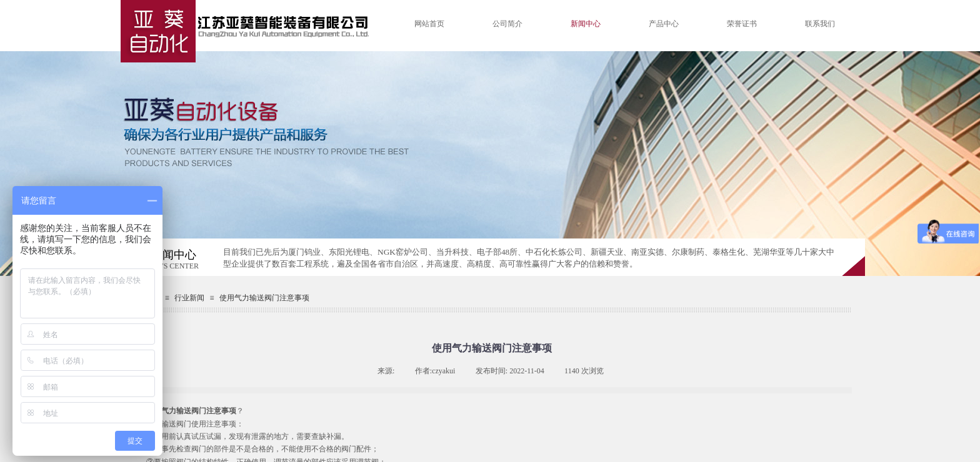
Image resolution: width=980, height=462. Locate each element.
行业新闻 (189, 298)
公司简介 (507, 24)
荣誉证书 (742, 24)
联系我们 (820, 24)
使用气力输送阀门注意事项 (264, 298)
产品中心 (664, 24)
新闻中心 (586, 24)
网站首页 (429, 24)
